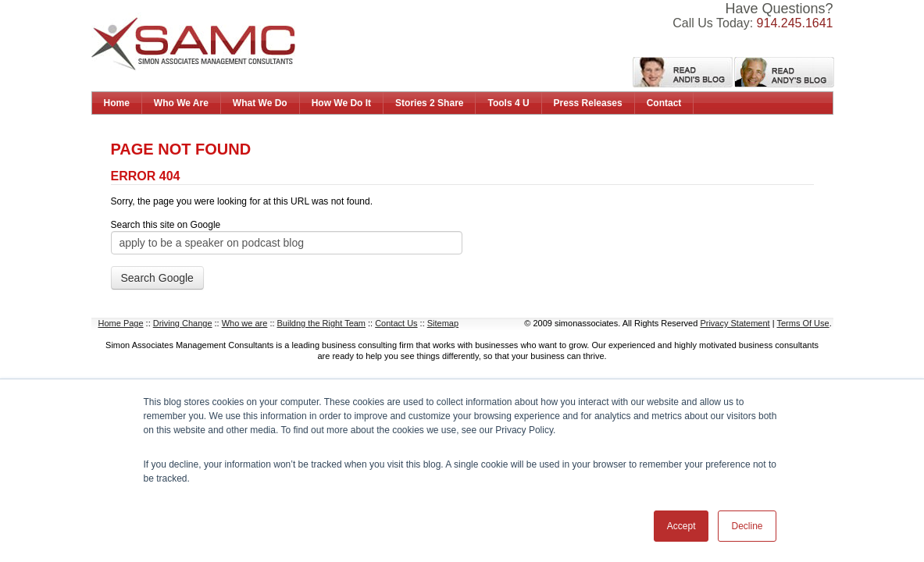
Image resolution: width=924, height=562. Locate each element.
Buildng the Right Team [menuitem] (322, 323)
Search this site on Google (166, 225)
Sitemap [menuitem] (443, 323)
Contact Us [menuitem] (396, 323)
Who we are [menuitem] (245, 323)
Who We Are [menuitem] (181, 103)
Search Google (157, 278)
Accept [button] (681, 526)
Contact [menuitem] (664, 103)
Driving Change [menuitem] (183, 323)
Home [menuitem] (117, 103)
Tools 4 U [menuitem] (508, 103)
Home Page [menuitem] (121, 323)
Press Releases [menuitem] (588, 103)
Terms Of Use (803, 323)
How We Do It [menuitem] (341, 103)
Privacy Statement (735, 323)
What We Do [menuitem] (260, 103)
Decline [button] (747, 526)
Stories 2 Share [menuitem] (429, 103)
